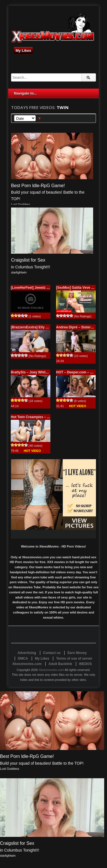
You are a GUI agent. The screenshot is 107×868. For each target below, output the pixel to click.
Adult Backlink (60, 664)
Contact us (52, 653)
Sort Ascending (39, 118)
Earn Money (77, 653)
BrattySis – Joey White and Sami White (42, 372)
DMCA (23, 659)
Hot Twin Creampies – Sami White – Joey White (49, 417)
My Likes (23, 51)
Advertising (27, 653)
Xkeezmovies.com (51, 670)
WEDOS (85, 664)
